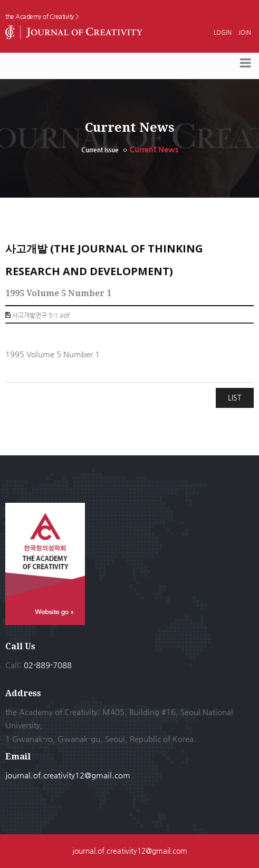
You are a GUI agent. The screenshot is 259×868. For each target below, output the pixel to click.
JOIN (245, 32)
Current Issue (100, 150)
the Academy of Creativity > (42, 16)
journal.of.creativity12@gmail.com (68, 775)
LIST (235, 397)
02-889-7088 (48, 665)
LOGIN (223, 32)
